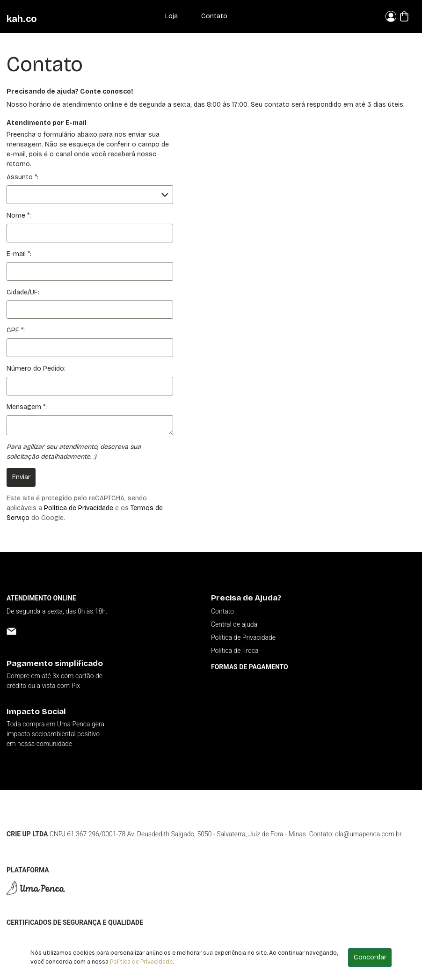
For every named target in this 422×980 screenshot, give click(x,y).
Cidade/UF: (23, 292)
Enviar (21, 477)
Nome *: (19, 216)
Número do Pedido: (36, 369)
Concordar (370, 957)
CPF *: (16, 330)
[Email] (11, 631)
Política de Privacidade (79, 508)
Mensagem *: (27, 407)
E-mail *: (19, 254)
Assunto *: (22, 177)
